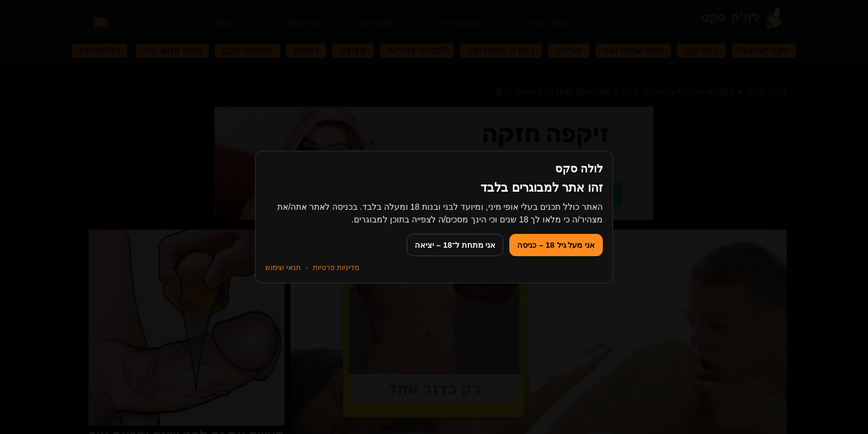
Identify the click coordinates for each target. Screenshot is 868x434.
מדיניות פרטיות (336, 268)
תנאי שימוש (283, 268)
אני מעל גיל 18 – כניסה (556, 245)
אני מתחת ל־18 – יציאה (455, 245)
